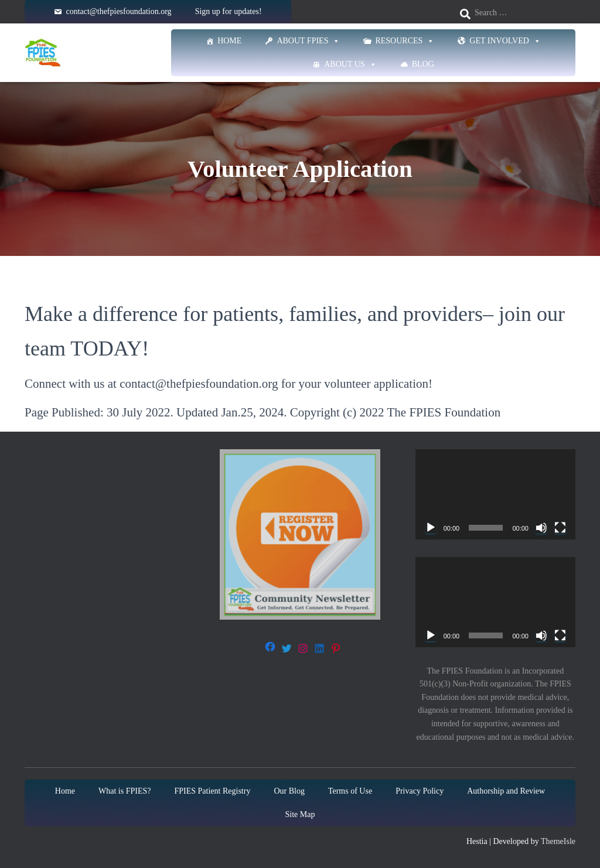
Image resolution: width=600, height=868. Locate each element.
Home (229, 41)
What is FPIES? (125, 791)
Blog (423, 64)
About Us (350, 64)
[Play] (431, 528)
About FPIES (308, 41)
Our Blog (289, 791)
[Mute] (541, 528)
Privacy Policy (420, 791)
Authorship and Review (506, 791)
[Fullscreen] (560, 528)
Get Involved (505, 41)
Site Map (300, 814)
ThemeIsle (558, 841)
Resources (405, 41)
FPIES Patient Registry (213, 791)
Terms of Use (350, 791)
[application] (495, 494)
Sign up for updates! (229, 11)
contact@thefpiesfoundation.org (118, 11)
